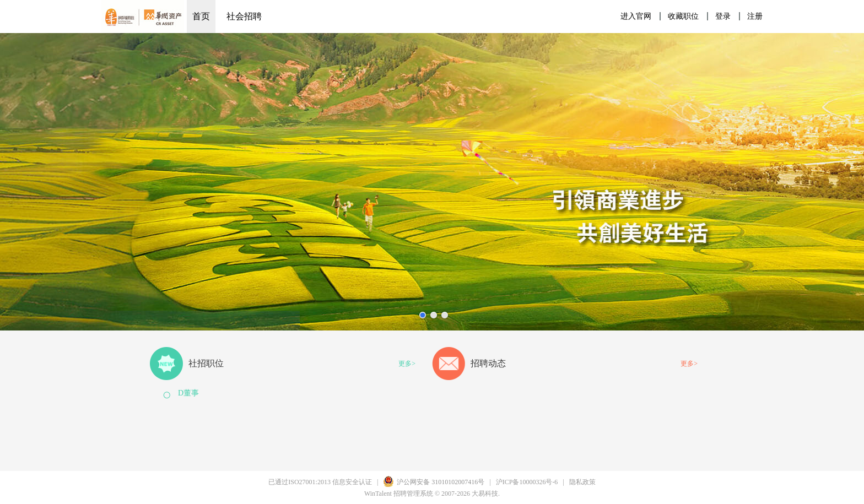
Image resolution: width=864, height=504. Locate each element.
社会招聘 (244, 16)
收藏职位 (683, 16)
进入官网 (636, 16)
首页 (201, 16)
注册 (755, 16)
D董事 (188, 393)
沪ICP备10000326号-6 (527, 482)
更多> (407, 364)
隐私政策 (582, 482)
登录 (723, 16)
